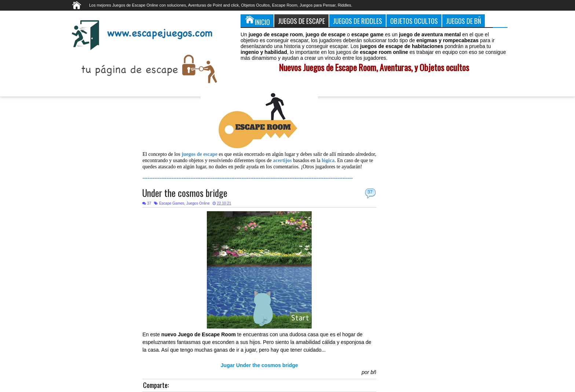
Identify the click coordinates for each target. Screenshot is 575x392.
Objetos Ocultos (414, 21)
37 (370, 192)
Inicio (257, 21)
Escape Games (172, 203)
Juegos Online (198, 203)
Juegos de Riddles (358, 21)
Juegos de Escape (301, 21)
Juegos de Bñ (464, 21)
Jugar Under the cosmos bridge (259, 365)
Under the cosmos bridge (185, 193)
